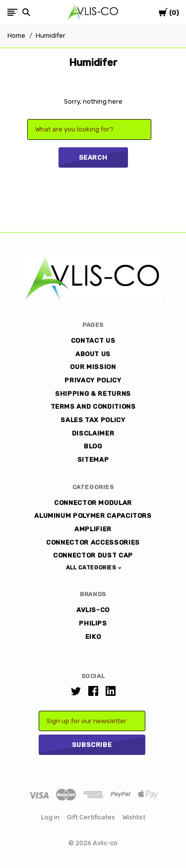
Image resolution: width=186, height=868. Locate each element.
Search (93, 157)
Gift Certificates (91, 817)
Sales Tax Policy (93, 420)
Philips (93, 623)
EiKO (93, 637)
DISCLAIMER (93, 433)
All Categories (92, 568)
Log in (50, 817)
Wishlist (134, 817)
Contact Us (93, 341)
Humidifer (51, 35)
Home (16, 35)
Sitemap (93, 460)
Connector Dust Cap (93, 555)
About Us (93, 354)
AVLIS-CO (93, 610)
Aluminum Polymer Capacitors (93, 516)
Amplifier (93, 529)
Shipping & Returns (93, 394)
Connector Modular (93, 503)
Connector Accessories (93, 542)
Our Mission (93, 367)
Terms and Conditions (93, 406)
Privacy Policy (93, 380)
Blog (93, 446)
